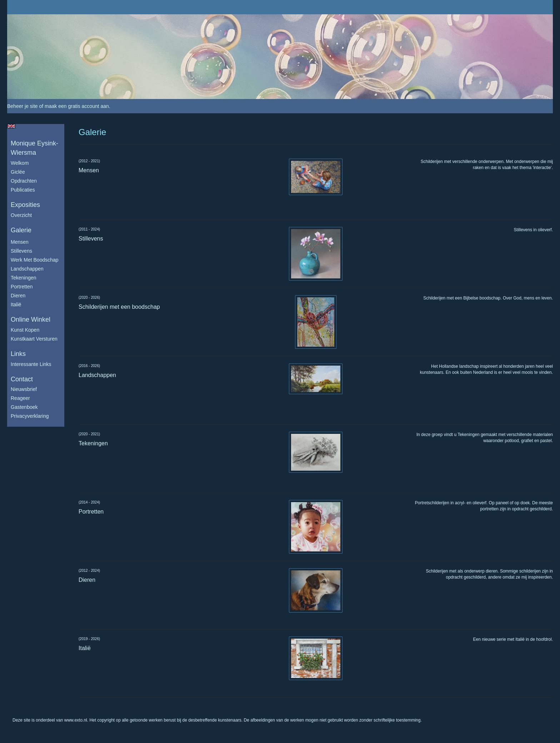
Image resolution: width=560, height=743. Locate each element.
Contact (22, 379)
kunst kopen (25, 330)
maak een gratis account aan (77, 106)
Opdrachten (24, 181)
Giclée (18, 172)
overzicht (21, 215)
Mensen (20, 242)
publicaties (23, 190)
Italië (16, 304)
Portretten (22, 287)
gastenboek (24, 407)
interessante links (31, 364)
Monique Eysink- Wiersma (34, 148)
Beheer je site (22, 106)
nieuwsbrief (24, 389)
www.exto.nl (76, 720)
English (11, 126)
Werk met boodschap (35, 260)
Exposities (25, 205)
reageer (20, 398)
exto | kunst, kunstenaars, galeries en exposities (27, 7)
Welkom (20, 163)
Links (18, 354)
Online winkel (31, 320)
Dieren (18, 296)
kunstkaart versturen (34, 339)
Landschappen (27, 269)
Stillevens (21, 251)
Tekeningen (24, 278)
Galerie (21, 230)
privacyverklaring (30, 416)
